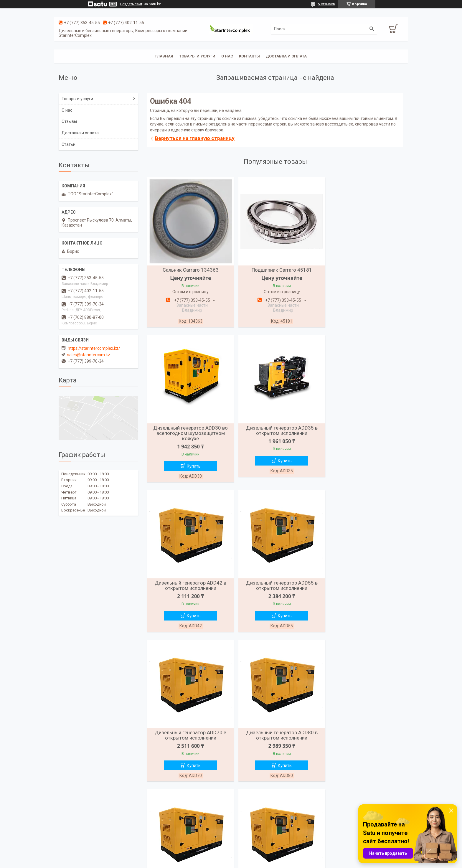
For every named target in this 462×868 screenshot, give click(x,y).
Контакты (249, 56)
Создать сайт (131, 4)
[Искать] (372, 29)
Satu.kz (257, 857)
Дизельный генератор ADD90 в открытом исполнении (362, 582)
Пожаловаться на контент (252, 862)
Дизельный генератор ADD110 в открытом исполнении (188, 732)
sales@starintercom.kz (89, 355)
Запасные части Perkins (344, 833)
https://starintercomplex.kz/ (94, 348)
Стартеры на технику (341, 825)
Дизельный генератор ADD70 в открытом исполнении (188, 582)
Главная (164, 56)
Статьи (69, 144)
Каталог (154, 825)
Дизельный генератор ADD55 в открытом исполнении (362, 431)
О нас (227, 56)
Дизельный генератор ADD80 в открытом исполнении (275, 582)
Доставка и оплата (286, 56)
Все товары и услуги (273, 796)
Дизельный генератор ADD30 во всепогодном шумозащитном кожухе (362, 275)
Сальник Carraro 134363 (188, 270)
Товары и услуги (197, 56)
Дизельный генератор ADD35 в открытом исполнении (188, 431)
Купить (365, 308)
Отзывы (69, 121)
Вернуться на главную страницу (195, 138)
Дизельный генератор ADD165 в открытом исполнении (362, 732)
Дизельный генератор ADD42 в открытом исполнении (275, 431)
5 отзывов (326, 4)
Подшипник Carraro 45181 (275, 270)
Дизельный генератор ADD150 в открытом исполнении (275, 732)
